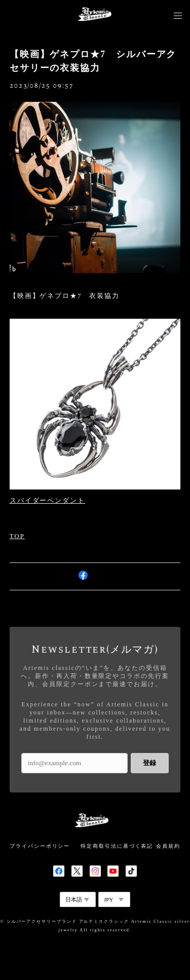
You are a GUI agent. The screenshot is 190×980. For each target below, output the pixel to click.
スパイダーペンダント (47, 500)
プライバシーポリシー (40, 846)
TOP (17, 536)
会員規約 (168, 846)
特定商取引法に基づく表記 (117, 846)
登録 (149, 763)
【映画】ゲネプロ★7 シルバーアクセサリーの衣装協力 (93, 61)
